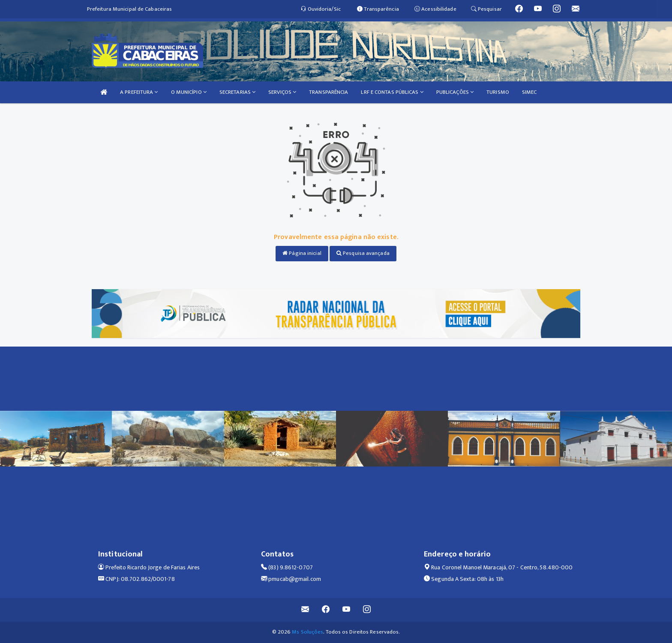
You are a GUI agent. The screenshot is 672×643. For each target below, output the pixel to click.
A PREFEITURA (139, 92)
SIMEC (529, 92)
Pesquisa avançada (363, 253)
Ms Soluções (307, 632)
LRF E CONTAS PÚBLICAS (392, 92)
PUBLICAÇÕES (455, 92)
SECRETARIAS (237, 92)
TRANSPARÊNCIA (328, 92)
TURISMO (498, 92)
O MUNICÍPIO (189, 92)
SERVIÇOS (282, 92)
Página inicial (302, 253)
